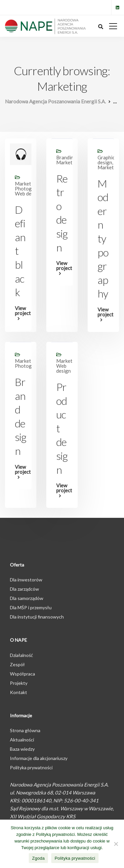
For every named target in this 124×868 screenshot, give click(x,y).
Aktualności (22, 740)
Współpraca (22, 674)
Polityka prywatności (31, 767)
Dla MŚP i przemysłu (31, 607)
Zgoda (38, 858)
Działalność (21, 655)
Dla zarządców (24, 589)
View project (21, 311)
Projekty (19, 683)
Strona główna (25, 730)
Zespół (17, 664)
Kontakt (19, 692)
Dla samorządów (27, 598)
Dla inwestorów (26, 580)
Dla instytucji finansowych (37, 617)
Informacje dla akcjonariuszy (39, 758)
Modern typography (103, 239)
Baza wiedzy (22, 749)
